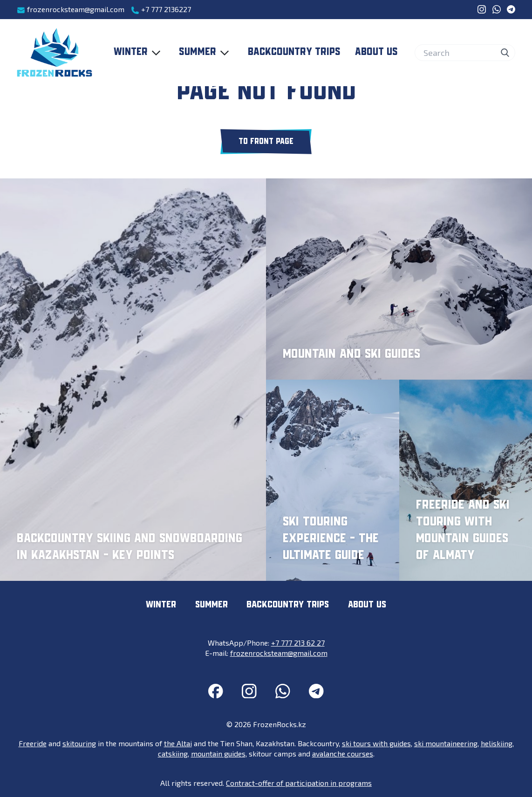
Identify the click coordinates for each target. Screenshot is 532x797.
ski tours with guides (376, 743)
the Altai (178, 743)
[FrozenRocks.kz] (55, 53)
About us (376, 52)
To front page (266, 142)
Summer (206, 53)
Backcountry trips (294, 52)
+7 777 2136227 (161, 10)
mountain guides (218, 753)
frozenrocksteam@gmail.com (71, 10)
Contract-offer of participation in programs (299, 783)
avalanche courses (343, 753)
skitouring (79, 743)
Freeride (33, 743)
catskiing (173, 753)
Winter (139, 53)
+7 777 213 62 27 (298, 643)
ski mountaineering (446, 743)
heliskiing (497, 743)
